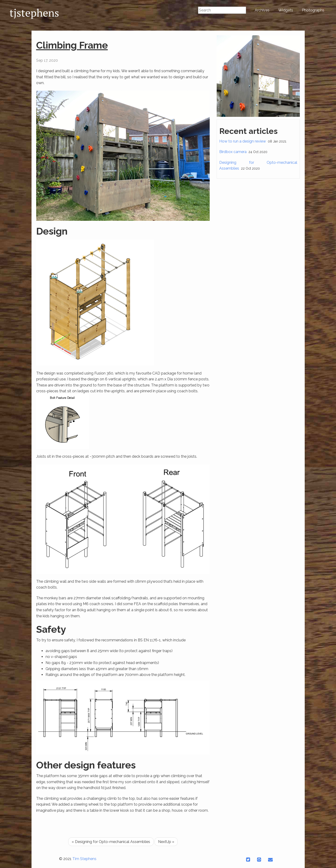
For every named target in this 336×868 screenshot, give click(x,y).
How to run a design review (243, 141)
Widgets (286, 10)
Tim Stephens (84, 859)
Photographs (313, 10)
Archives (262, 10)
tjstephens (34, 13)
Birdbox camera (233, 152)
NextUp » (166, 842)
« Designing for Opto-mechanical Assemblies (111, 842)
